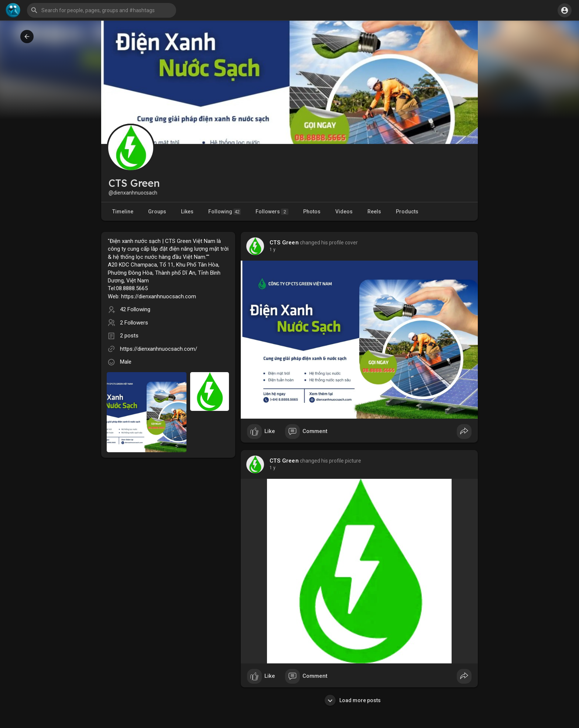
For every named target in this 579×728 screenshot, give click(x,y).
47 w (274, 250)
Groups (157, 212)
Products (407, 212)
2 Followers (134, 323)
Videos (344, 212)
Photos (312, 212)
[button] (102, 10)
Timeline (123, 212)
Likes (187, 212)
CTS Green (284, 243)
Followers (272, 212)
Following (225, 212)
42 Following (135, 309)
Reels (374, 212)
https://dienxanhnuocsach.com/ (159, 349)
